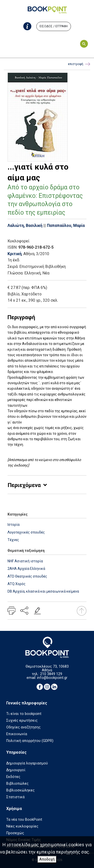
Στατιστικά (15, 797)
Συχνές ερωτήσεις (22, 721)
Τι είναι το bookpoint (24, 714)
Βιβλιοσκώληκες (20, 790)
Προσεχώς (15, 833)
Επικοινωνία (17, 734)
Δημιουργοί (16, 770)
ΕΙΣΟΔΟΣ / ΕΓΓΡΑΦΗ (54, 26)
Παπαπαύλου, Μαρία (66, 226)
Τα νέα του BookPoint (24, 820)
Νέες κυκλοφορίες (22, 826)
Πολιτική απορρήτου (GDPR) (30, 741)
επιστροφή (79, 64)
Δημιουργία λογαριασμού (27, 763)
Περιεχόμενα (24, 485)
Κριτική (15, 254)
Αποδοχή (47, 859)
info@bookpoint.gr (52, 678)
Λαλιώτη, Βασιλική (25, 226)
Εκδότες (13, 777)
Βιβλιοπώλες (17, 784)
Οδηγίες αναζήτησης (23, 727)
